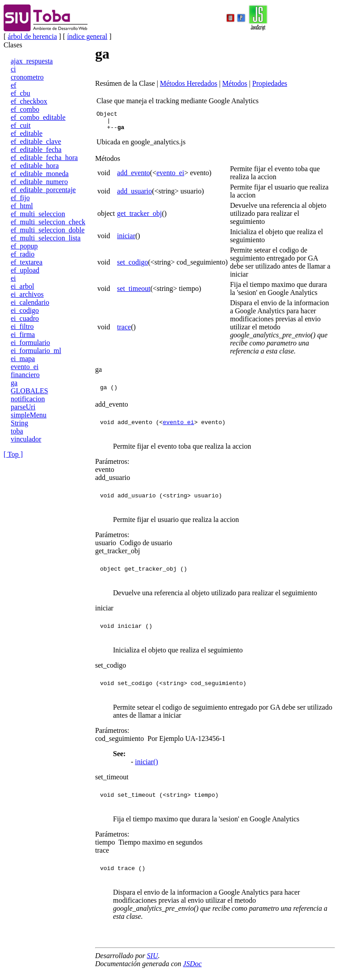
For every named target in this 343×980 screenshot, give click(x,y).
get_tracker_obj (139, 217)
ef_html (22, 206)
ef (13, 85)
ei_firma (23, 334)
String (19, 423)
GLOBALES (29, 391)
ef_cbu (21, 93)
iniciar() (146, 766)
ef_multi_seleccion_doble (48, 230)
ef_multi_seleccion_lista (46, 238)
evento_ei (25, 367)
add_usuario (134, 195)
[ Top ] (13, 454)
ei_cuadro (25, 318)
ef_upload (25, 270)
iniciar (126, 240)
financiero (25, 375)
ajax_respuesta (32, 61)
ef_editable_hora (35, 166)
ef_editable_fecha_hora (44, 158)
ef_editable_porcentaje (43, 190)
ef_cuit (21, 125)
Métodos (235, 83)
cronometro (27, 77)
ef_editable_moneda (40, 174)
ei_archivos (27, 294)
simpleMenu (29, 415)
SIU (153, 960)
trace (124, 331)
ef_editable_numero (39, 182)
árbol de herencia (32, 36)
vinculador (26, 439)
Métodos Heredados (188, 83)
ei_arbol (22, 286)
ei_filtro (22, 326)
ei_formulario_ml (36, 351)
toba (17, 431)
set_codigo (132, 266)
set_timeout (134, 292)
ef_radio (23, 254)
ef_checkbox (29, 101)
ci (13, 69)
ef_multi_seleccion (38, 214)
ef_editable (27, 133)
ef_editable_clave (36, 141)
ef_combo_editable (38, 117)
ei (13, 278)
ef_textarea (27, 262)
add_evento (134, 177)
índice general (87, 36)
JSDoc (192, 968)
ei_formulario (30, 343)
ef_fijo (20, 198)
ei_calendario (30, 302)
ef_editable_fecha (36, 149)
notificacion (28, 399)
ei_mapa (23, 359)
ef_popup (24, 246)
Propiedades (270, 83)
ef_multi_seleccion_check (48, 222)
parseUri (23, 407)
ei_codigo (25, 310)
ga (14, 383)
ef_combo (25, 109)
